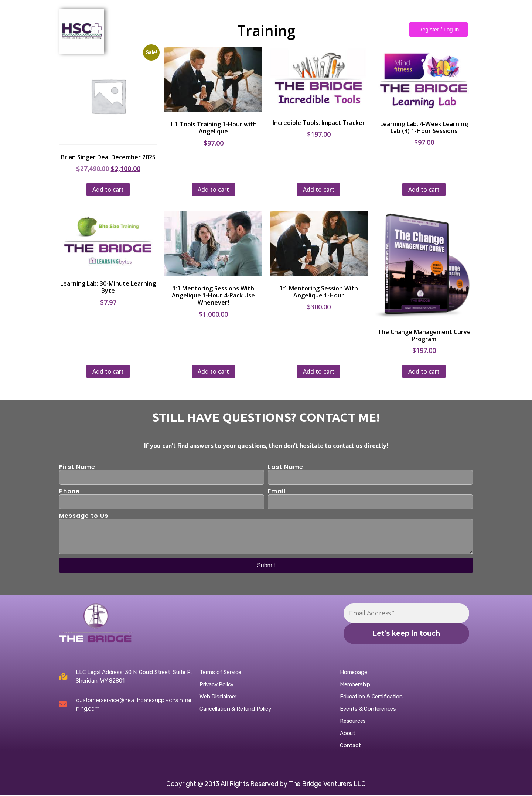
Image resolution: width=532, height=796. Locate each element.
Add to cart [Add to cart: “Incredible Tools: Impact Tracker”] (319, 190)
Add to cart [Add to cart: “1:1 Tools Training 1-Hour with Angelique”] (213, 190)
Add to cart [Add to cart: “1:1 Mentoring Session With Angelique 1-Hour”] (319, 371)
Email (277, 491)
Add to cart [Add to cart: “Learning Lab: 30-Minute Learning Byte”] (108, 371)
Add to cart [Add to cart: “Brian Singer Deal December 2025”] (108, 190)
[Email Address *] (406, 613)
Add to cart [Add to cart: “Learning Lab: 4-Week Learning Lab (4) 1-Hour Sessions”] (424, 190)
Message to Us (84, 516)
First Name (77, 467)
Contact (202, 27)
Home (133, 27)
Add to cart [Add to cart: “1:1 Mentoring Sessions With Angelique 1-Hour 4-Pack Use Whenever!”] (213, 371)
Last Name (286, 467)
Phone (69, 491)
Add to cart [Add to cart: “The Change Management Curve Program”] (424, 371)
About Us (166, 27)
